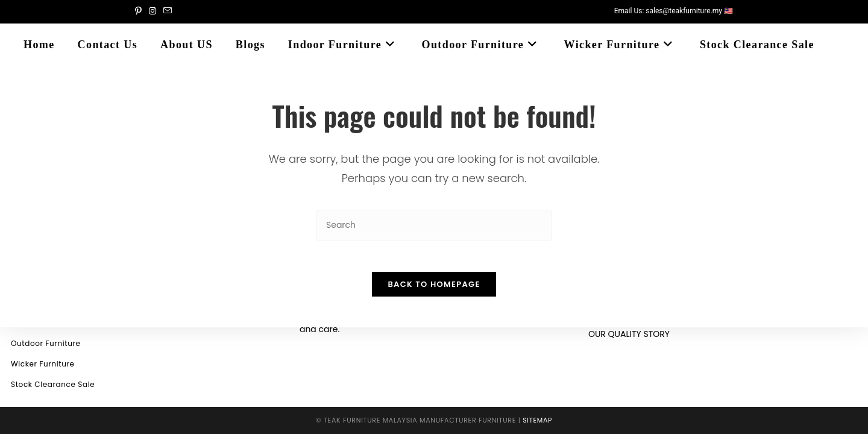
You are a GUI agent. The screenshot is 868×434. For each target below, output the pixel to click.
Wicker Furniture (43, 364)
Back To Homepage (434, 290)
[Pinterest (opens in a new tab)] (140, 11)
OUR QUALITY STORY (629, 334)
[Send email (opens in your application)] (168, 11)
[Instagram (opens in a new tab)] (153, 11)
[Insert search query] (434, 225)
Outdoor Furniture (46, 343)
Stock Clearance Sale (53, 384)
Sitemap (537, 420)
